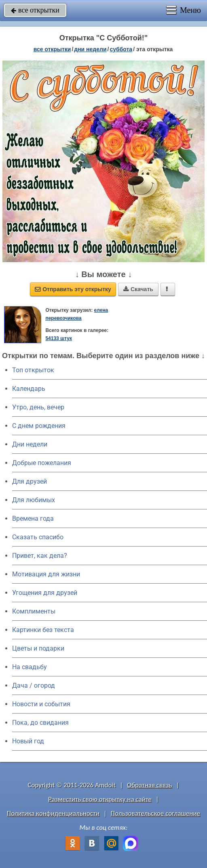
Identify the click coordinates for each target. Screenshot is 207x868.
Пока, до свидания (40, 723)
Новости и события (41, 704)
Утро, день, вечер (38, 407)
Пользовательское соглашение (155, 813)
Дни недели (30, 444)
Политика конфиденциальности (53, 813)
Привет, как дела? (40, 556)
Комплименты (34, 611)
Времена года (33, 519)
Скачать (138, 289)
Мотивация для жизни (46, 574)
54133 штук (59, 338)
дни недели (90, 49)
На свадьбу (30, 667)
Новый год (28, 741)
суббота (121, 49)
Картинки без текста (43, 630)
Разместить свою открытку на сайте (100, 799)
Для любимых (34, 500)
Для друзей (30, 481)
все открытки (35, 10)
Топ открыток (33, 370)
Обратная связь (150, 785)
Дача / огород (34, 685)
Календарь (29, 389)
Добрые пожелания (42, 463)
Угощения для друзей (45, 593)
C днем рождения (39, 426)
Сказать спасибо (38, 537)
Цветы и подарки (38, 648)
